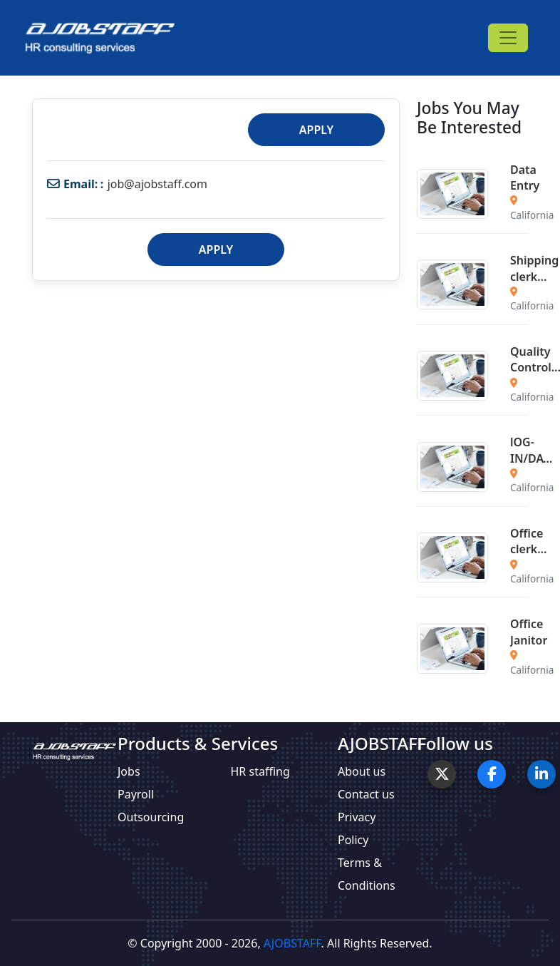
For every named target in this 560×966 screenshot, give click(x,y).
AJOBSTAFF (292, 943)
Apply (316, 130)
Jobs (129, 771)
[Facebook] (492, 774)
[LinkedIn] (541, 774)
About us (362, 771)
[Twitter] (442, 774)
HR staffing (260, 771)
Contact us (366, 794)
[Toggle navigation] (508, 38)
